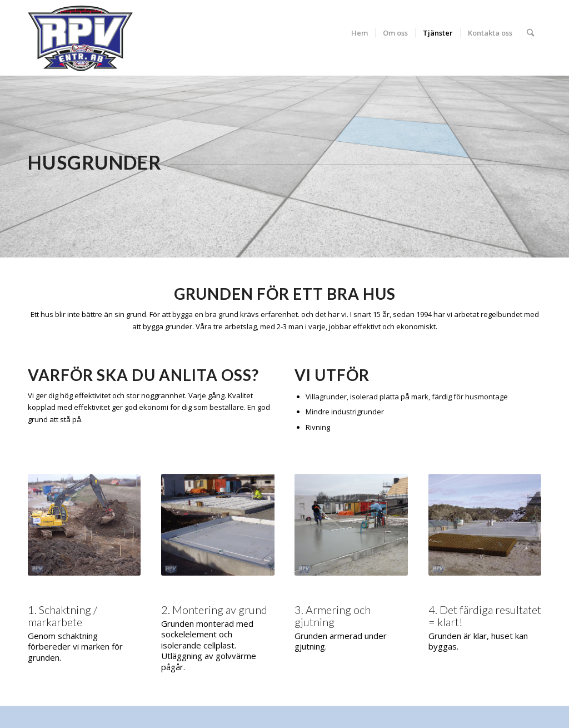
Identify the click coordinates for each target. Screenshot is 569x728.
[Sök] (530, 33)
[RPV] (80, 38)
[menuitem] (360, 33)
